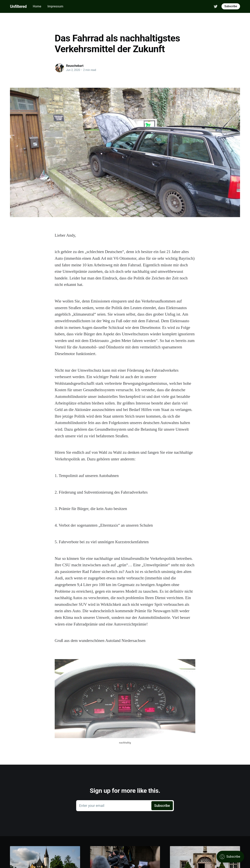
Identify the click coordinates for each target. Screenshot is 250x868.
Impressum (55, 6)
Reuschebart (75, 66)
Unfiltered (18, 6)
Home (37, 6)
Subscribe (231, 6)
